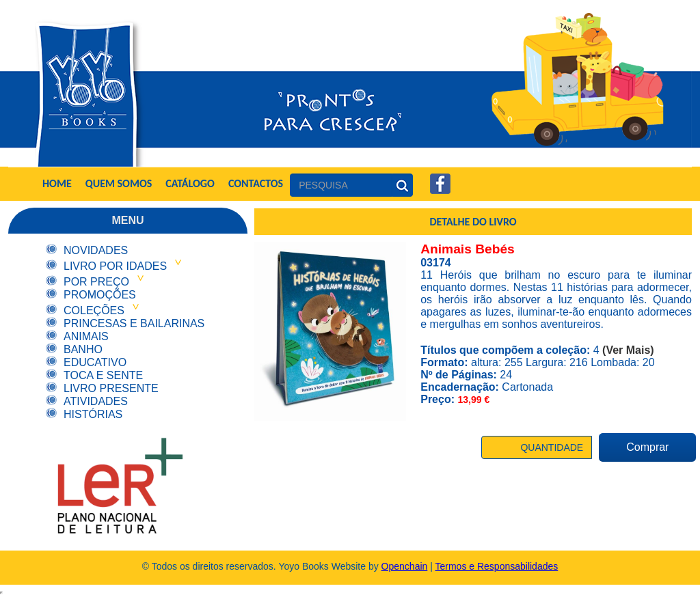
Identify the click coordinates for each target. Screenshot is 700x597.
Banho (83, 349)
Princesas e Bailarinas (134, 323)
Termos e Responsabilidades (497, 566)
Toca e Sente (103, 375)
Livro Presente (111, 388)
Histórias (93, 414)
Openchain (405, 566)
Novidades (96, 250)
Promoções (100, 295)
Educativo (95, 362)
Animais (86, 336)
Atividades (96, 401)
